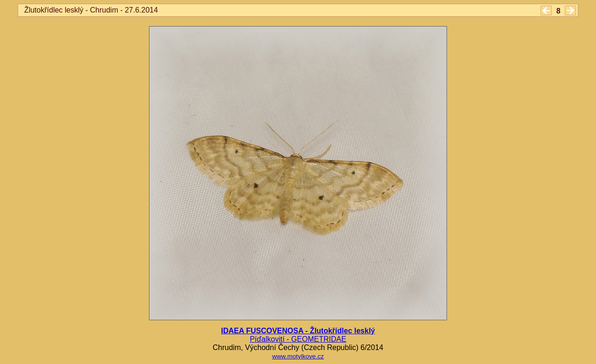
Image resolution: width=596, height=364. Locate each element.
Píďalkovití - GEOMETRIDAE (298, 339)
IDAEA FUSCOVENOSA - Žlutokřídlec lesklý (298, 331)
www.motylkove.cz (298, 356)
